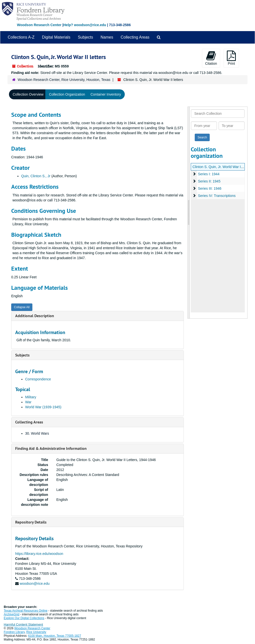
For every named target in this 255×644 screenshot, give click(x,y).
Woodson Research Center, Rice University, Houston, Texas (64, 80)
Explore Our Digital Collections (24, 618)
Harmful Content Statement (23, 624)
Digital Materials (56, 37)
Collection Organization (67, 94)
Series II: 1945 (209, 181)
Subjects (85, 37)
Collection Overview (28, 94)
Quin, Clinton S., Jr (36, 176)
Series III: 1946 (210, 188)
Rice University (36, 632)
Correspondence (38, 379)
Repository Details (31, 522)
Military (31, 397)
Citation (211, 58)
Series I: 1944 (209, 174)
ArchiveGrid (12, 614)
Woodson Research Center (39, 25)
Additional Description (35, 316)
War (28, 402)
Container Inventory (106, 94)
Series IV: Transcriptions (217, 196)
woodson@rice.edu (35, 584)
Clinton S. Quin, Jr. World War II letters (222, 167)
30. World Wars (37, 433)
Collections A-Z (21, 37)
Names (107, 37)
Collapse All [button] (22, 307)
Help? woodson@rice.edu (85, 25)
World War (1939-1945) (43, 407)
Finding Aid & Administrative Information (51, 448)
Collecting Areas (135, 37)
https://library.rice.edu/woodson (39, 554)
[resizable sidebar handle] (189, 213)
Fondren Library (14, 632)
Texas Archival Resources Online (26, 611)
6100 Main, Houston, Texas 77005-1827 (55, 636)
